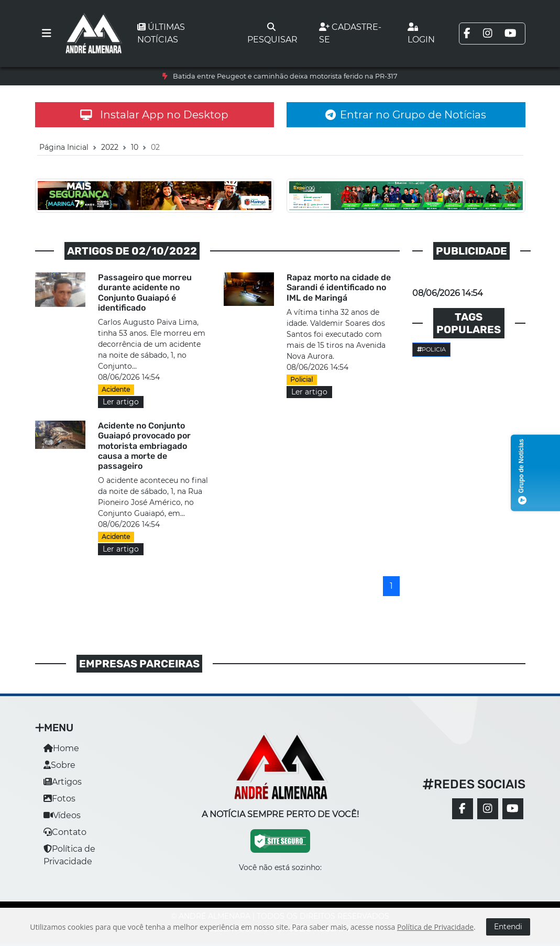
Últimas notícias (161, 33)
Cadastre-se (350, 33)
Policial (301, 379)
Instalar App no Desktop (155, 115)
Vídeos (62, 815)
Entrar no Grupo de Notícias (406, 115)
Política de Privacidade (435, 927)
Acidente (116, 389)
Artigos (63, 782)
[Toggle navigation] (47, 34)
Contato (65, 832)
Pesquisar (272, 34)
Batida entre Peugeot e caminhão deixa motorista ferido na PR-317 (285, 76)
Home (61, 748)
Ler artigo (121, 402)
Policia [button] (432, 349)
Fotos (59, 799)
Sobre (59, 765)
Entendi (508, 927)
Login (421, 34)
